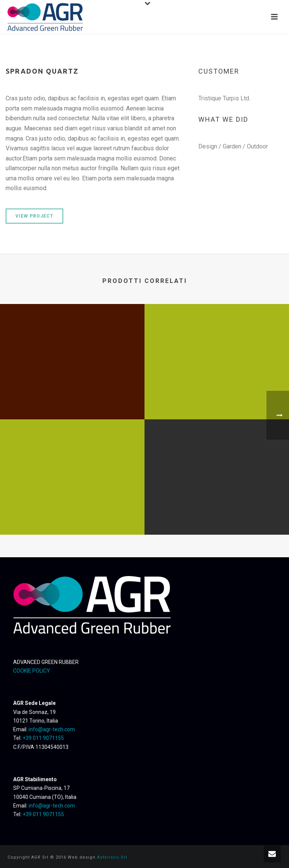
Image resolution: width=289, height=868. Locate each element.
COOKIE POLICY (32, 671)
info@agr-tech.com (52, 729)
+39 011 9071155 (43, 738)
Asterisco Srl (112, 857)
